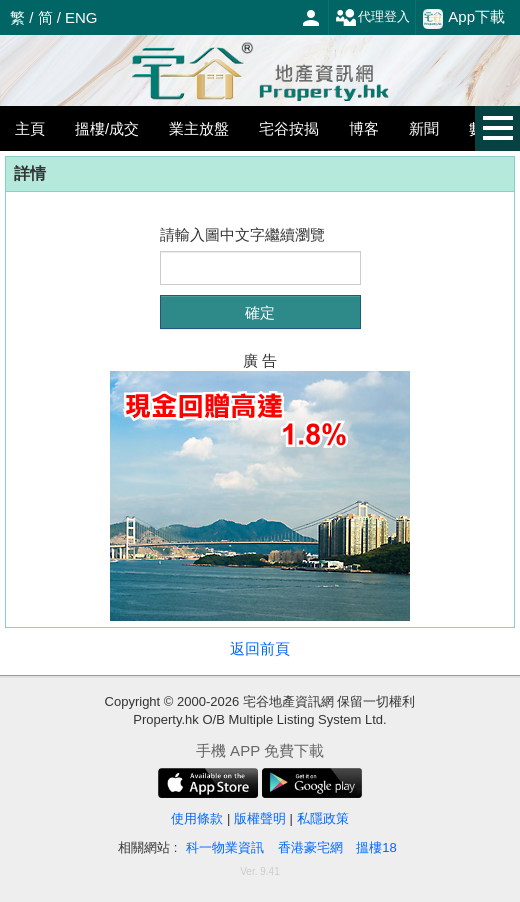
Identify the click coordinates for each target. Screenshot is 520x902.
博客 (364, 128)
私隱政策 (323, 818)
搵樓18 (376, 847)
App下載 (464, 18)
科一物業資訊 (225, 847)
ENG (81, 17)
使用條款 (197, 818)
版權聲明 (260, 818)
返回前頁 (260, 648)
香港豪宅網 (310, 847)
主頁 (30, 128)
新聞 (424, 128)
